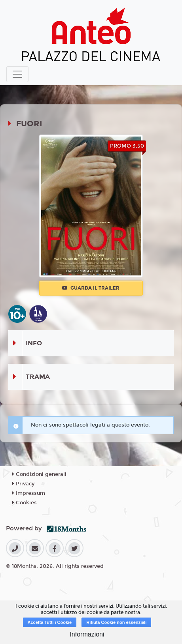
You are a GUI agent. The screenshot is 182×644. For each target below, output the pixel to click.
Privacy (23, 484)
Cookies (25, 503)
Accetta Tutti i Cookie (50, 622)
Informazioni (87, 634)
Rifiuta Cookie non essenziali (116, 622)
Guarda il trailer (91, 288)
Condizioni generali (39, 474)
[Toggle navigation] (17, 74)
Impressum (29, 493)
